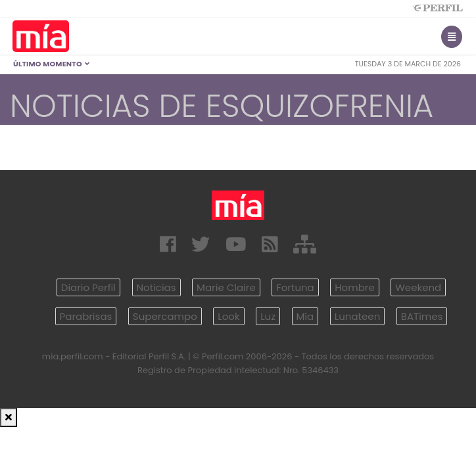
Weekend (418, 287)
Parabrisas (86, 316)
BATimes (422, 316)
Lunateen (357, 316)
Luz (268, 316)
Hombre (354, 287)
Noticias (156, 287)
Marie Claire (226, 287)
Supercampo (165, 316)
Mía (305, 316)
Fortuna (295, 287)
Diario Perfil (88, 287)
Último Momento (52, 64)
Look (228, 316)
